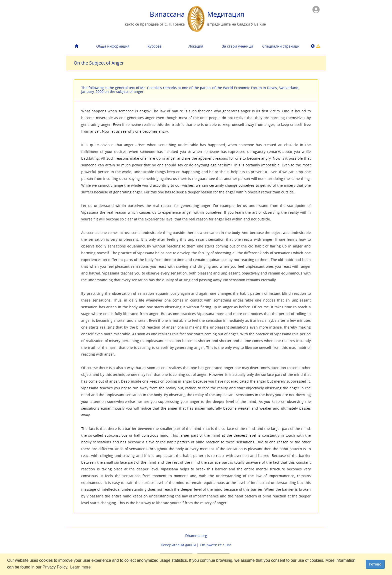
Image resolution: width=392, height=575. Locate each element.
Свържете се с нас (216, 545)
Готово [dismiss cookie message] (375, 564)
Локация (196, 46)
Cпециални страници (281, 46)
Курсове (154, 46)
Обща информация (113, 46)
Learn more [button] (80, 567)
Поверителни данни (178, 545)
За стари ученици (237, 46)
